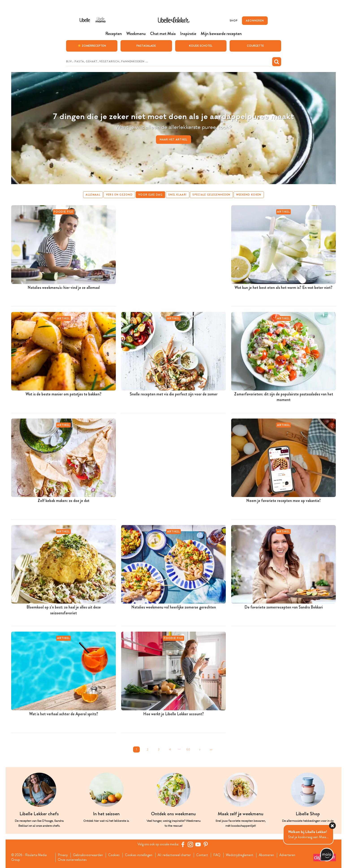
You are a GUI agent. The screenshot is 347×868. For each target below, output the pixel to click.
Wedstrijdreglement (245, 855)
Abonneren (273, 855)
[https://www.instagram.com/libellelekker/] (191, 844)
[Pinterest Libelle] (207, 844)
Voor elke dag (150, 194)
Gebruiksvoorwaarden (89, 855)
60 (188, 749)
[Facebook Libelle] (184, 844)
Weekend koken (249, 194)
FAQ (222, 855)
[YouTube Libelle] (199, 844)
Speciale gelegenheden (212, 194)
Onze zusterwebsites (73, 860)
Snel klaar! (178, 194)
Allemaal (92, 194)
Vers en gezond (119, 194)
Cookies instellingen (141, 855)
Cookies (116, 855)
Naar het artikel (173, 139)
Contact (207, 855)
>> (211, 749)
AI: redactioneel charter (178, 855)
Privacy (63, 855)
